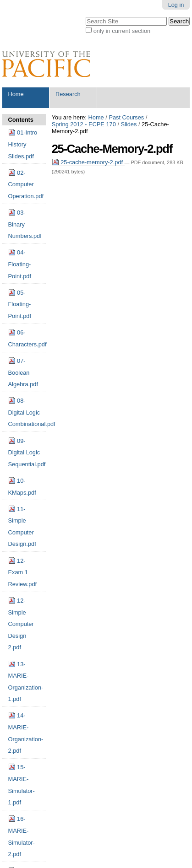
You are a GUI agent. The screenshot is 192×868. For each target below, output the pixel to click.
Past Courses (126, 117)
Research (68, 94)
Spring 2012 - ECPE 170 (84, 124)
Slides (129, 124)
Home (16, 94)
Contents (21, 120)
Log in (176, 5)
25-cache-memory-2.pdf (88, 162)
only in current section (122, 31)
